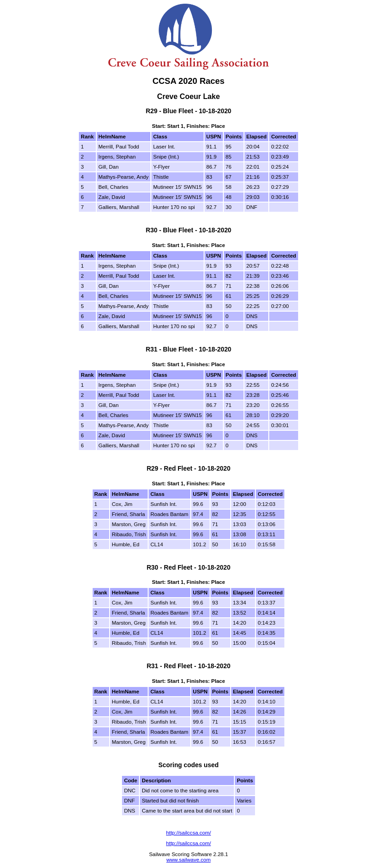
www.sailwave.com (189, 860)
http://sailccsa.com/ (188, 833)
